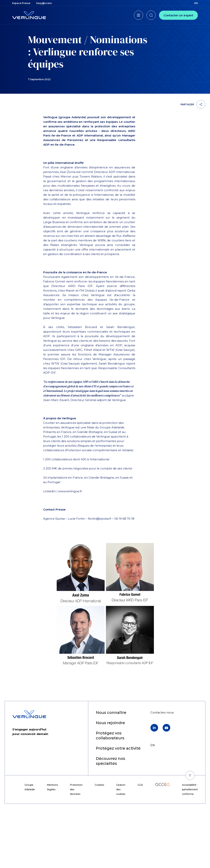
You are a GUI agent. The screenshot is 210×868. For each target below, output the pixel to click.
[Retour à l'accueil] (29, 15)
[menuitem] (21, 3)
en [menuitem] (196, 3)
